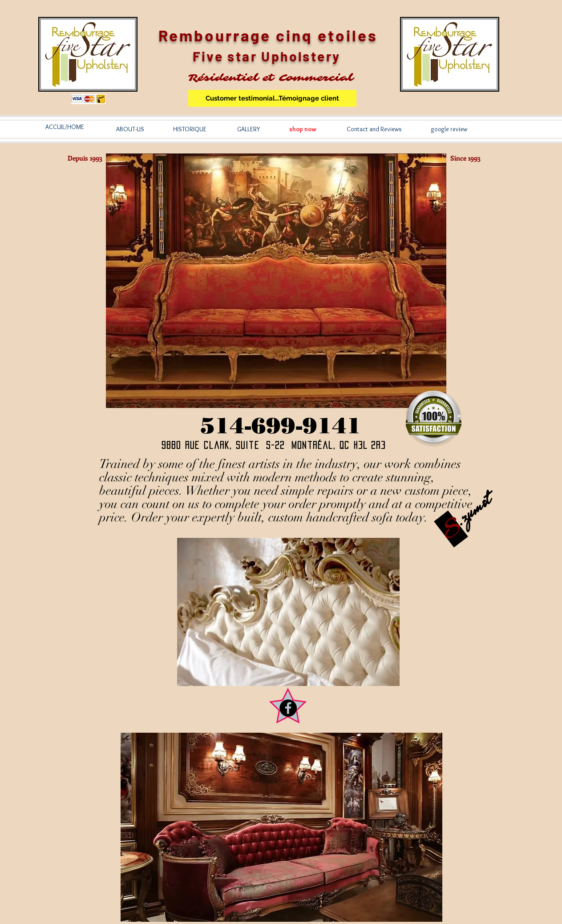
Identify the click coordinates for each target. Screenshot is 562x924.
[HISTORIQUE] (190, 129)
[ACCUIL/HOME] (65, 127)
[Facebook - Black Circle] (288, 708)
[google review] (449, 129)
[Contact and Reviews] (374, 129)
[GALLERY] (249, 129)
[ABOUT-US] (130, 129)
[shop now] (303, 129)
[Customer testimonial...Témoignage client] (272, 98)
